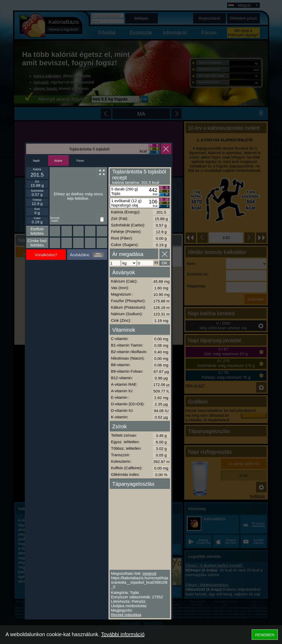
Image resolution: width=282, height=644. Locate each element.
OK (165, 263)
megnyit (149, 573)
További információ (123, 634)
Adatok (58, 161)
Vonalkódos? (46, 255)
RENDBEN (265, 635)
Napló (36, 161)
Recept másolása (126, 615)
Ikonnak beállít (55, 219)
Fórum (80, 161)
